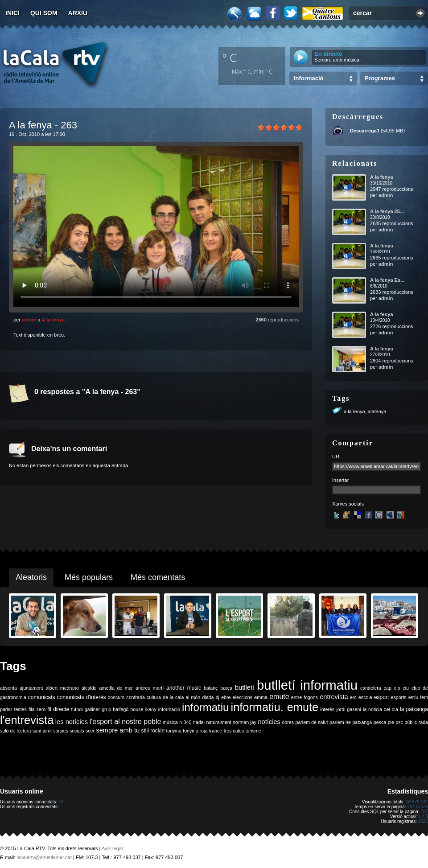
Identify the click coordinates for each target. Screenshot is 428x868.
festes (20, 709)
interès (327, 709)
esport (381, 697)
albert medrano (62, 688)
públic (411, 722)
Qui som (44, 13)
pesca (380, 722)
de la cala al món (181, 697)
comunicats (42, 697)
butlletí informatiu (307, 685)
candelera (371, 688)
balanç (211, 688)
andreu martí (150, 688)
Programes (380, 78)
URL (337, 457)
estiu (414, 697)
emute (279, 697)
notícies (269, 722)
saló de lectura (15, 731)
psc (399, 722)
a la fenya (354, 411)
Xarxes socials (348, 504)
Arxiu (78, 13)
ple (391, 722)
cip (397, 688)
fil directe (58, 709)
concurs (116, 697)
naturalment (218, 722)
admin (29, 320)
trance (216, 731)
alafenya (377, 411)
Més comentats (158, 577)
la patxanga (414, 709)
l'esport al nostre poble (126, 722)
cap (388, 688)
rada (423, 722)
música (170, 722)
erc (353, 697)
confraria (135, 697)
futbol (77, 709)
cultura (154, 697)
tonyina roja (195, 731)
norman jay (245, 722)
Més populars (89, 577)
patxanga (362, 722)
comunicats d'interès (82, 697)
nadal (199, 722)
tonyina (174, 731)
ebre (226, 697)
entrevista (334, 697)
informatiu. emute (275, 707)
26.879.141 (417, 802)
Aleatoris (31, 577)
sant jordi (42, 731)
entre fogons (305, 697)
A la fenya (53, 320)
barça (226, 688)
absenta (8, 688)
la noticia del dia (381, 709)
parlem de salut (311, 722)
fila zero (37, 709)
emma (261, 697)
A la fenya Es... (387, 280)
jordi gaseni (348, 709)
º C (230, 58)
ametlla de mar (116, 688)
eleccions (243, 697)
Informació (309, 78)
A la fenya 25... (387, 211)
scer (90, 731)
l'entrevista (27, 720)
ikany (151, 709)
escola (365, 697)
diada (208, 697)
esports (398, 697)
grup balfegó (115, 709)
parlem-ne (340, 722)
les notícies (72, 722)
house (137, 709)
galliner (92, 709)
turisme (253, 731)
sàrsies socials (68, 731)
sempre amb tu (118, 730)
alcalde (89, 688)
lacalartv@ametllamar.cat (44, 857)
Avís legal (112, 848)
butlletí (245, 687)
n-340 (185, 722)
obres (288, 722)
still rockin (153, 731)
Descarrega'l (365, 131)
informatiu (205, 707)
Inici (12, 13)
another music (184, 688)
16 (61, 802)
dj (218, 697)
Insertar (340, 480)
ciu (406, 688)
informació (169, 709)
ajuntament (31, 688)
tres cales (234, 731)
